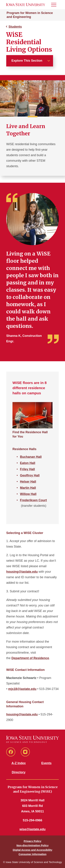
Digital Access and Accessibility (32, 850)
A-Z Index (19, 763)
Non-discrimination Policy (32, 845)
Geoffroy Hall (30, 475)
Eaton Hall (28, 463)
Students (15, 27)
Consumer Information (32, 854)
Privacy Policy (33, 841)
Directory (19, 772)
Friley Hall (27, 469)
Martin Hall (28, 488)
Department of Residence (30, 658)
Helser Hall (28, 482)
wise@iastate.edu (32, 829)
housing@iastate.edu (22, 572)
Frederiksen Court (33, 500)
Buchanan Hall (31, 457)
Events (46, 763)
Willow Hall (28, 494)
